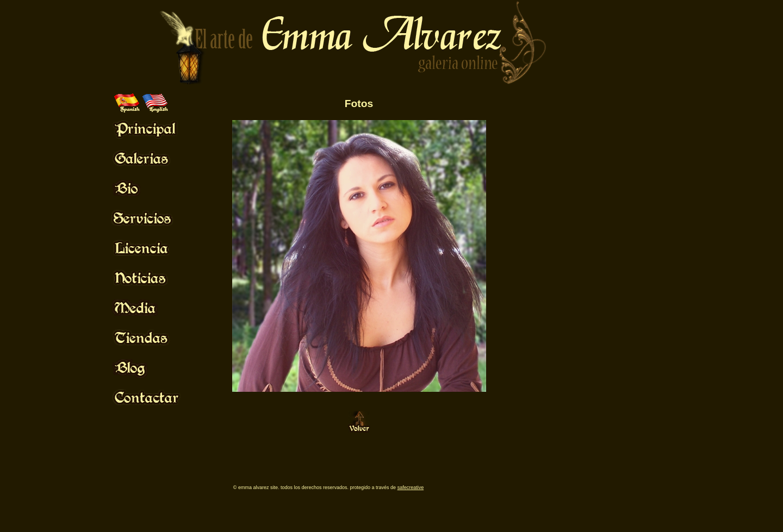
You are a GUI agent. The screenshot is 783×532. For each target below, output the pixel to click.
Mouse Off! (155, 128)
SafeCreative (411, 487)
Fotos (359, 104)
